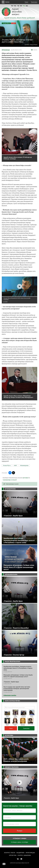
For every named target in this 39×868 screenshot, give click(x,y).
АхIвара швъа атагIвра (19, 842)
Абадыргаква (20, 853)
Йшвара (20, 831)
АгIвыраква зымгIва (10, 695)
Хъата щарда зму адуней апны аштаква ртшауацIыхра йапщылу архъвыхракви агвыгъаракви (17, 689)
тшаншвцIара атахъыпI (10, 480)
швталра (25, 478)
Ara (27, 6)
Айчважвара (6, 50)
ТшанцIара (34, 2)
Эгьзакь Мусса (6, 23)
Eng (15, 6)
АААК (13, 23)
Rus (12, 6)
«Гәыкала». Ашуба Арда (11, 682)
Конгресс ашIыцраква (24, 855)
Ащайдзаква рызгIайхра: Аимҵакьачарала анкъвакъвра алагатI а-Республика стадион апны (18, 668)
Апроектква (13, 855)
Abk (21, 6)
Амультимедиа (30, 853)
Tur (18, 6)
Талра (26, 2)
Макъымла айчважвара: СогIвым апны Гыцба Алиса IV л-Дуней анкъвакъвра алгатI (18, 676)
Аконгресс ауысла (10, 853)
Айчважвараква (24, 465)
